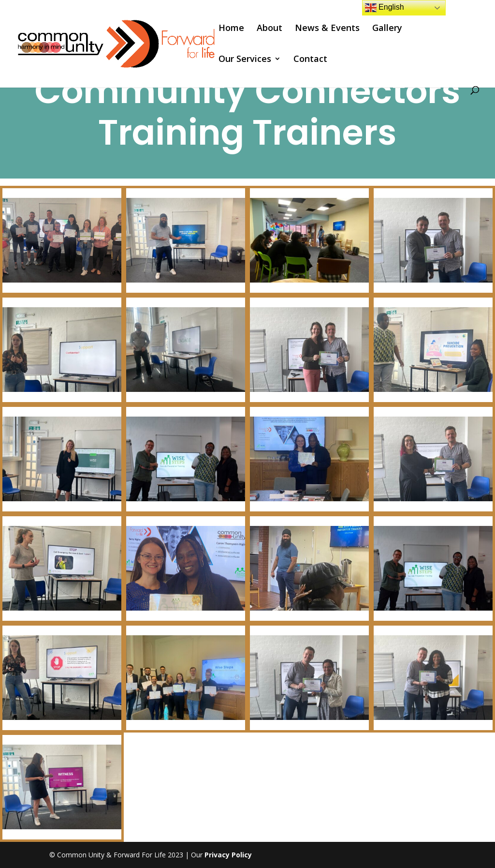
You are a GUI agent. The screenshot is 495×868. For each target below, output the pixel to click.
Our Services (245, 60)
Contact (310, 60)
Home (231, 29)
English (385, 8)
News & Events (327, 29)
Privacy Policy (228, 855)
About (269, 29)
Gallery (387, 29)
